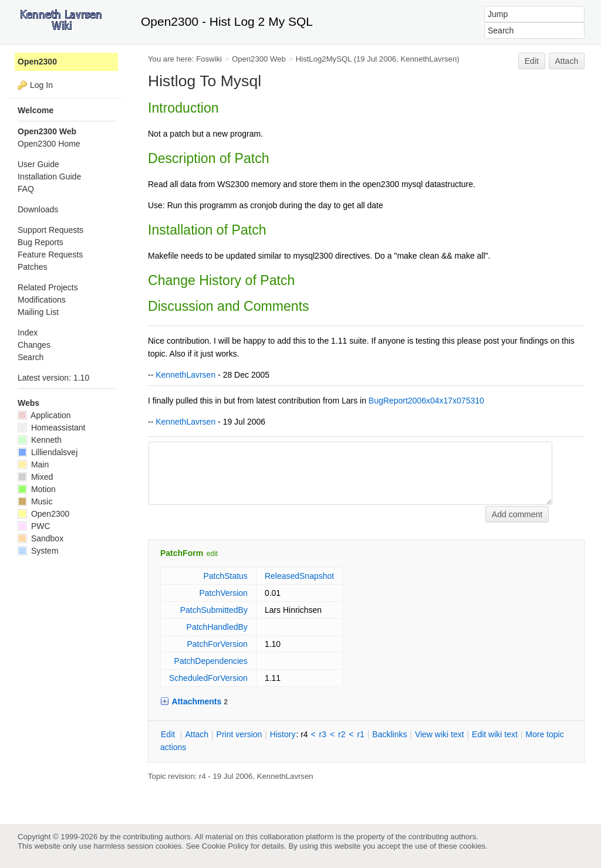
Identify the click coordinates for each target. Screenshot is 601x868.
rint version (239, 734)
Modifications (42, 300)
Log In (41, 85)
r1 (360, 734)
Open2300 (37, 62)
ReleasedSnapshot (299, 576)
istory (283, 734)
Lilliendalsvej (48, 452)
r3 (323, 734)
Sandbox (40, 538)
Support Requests (50, 230)
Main (33, 464)
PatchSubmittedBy (214, 610)
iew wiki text (440, 734)
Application (44, 415)
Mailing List (38, 312)
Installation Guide (49, 177)
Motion (37, 489)
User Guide (38, 164)
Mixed (35, 477)
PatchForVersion (217, 644)
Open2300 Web (259, 59)
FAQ (26, 189)
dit (169, 734)
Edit (532, 61)
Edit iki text (495, 734)
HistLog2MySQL (324, 59)
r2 (342, 734)
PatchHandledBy (217, 627)
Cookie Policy (225, 846)
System (38, 551)
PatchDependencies (211, 661)
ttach (197, 734)
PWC (34, 526)
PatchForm (182, 553)
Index (28, 333)
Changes (34, 345)
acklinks (389, 734)
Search (31, 357)
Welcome (36, 110)
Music (35, 501)
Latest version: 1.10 (53, 378)
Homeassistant (51, 428)
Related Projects (48, 287)
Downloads (38, 209)
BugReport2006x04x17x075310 (426, 401)
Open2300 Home (49, 144)
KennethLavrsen (428, 59)
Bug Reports (40, 242)
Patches (33, 267)
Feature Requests (50, 255)
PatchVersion (223, 593)
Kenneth (40, 440)
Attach (567, 61)
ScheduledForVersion (208, 678)
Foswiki (209, 59)
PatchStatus (225, 576)
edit (212, 554)
